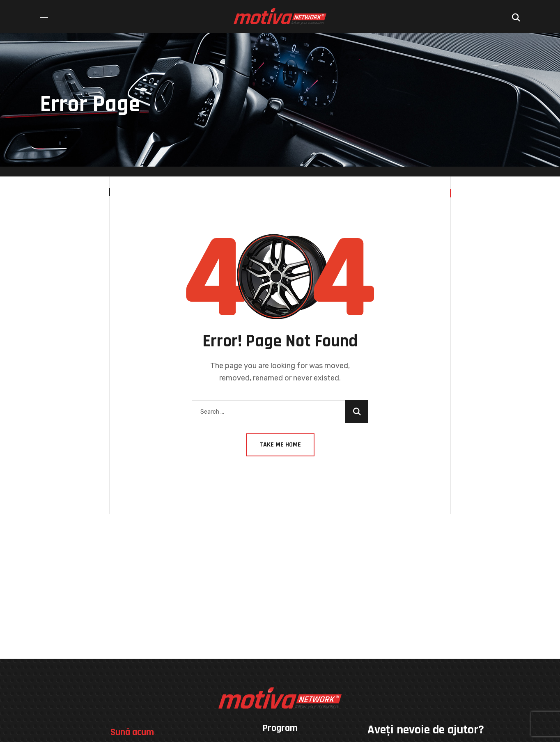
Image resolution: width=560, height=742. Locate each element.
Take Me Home (280, 445)
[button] (516, 16)
